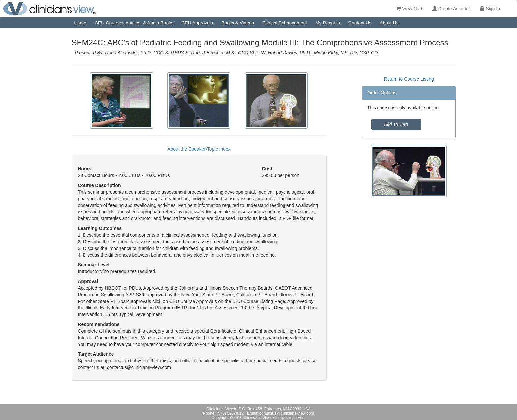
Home (80, 23)
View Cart (409, 9)
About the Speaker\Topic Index (199, 149)
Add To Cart (396, 124)
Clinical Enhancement (285, 23)
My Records (328, 23)
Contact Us (360, 23)
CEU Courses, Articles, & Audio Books (134, 23)
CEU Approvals (197, 23)
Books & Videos (238, 23)
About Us (389, 23)
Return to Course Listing (409, 79)
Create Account (451, 9)
